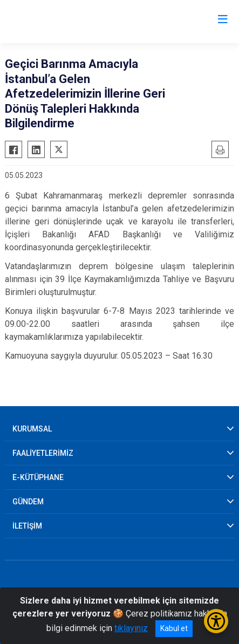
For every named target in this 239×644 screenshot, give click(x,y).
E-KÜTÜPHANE (38, 477)
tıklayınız (131, 628)
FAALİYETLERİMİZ (43, 453)
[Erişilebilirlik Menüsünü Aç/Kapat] (216, 621)
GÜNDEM (28, 502)
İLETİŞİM (27, 526)
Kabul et (174, 628)
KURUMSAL (32, 429)
